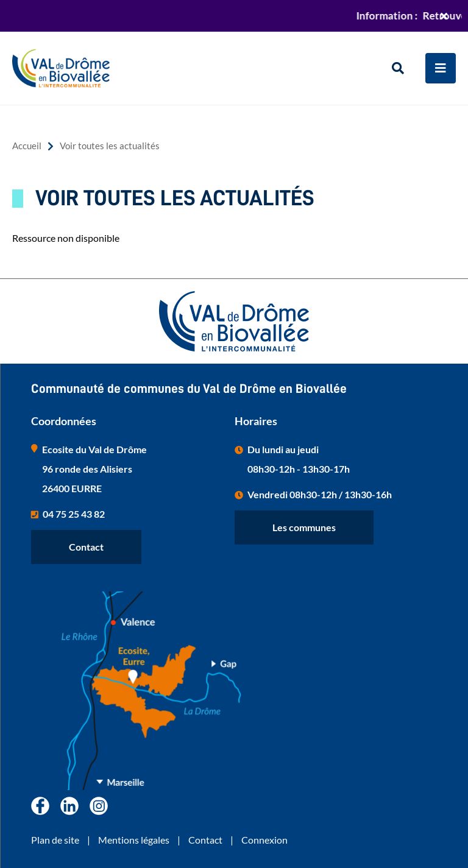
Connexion (264, 840)
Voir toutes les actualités (110, 146)
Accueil (27, 146)
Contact (86, 547)
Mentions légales (134, 840)
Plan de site (55, 840)
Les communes (304, 527)
